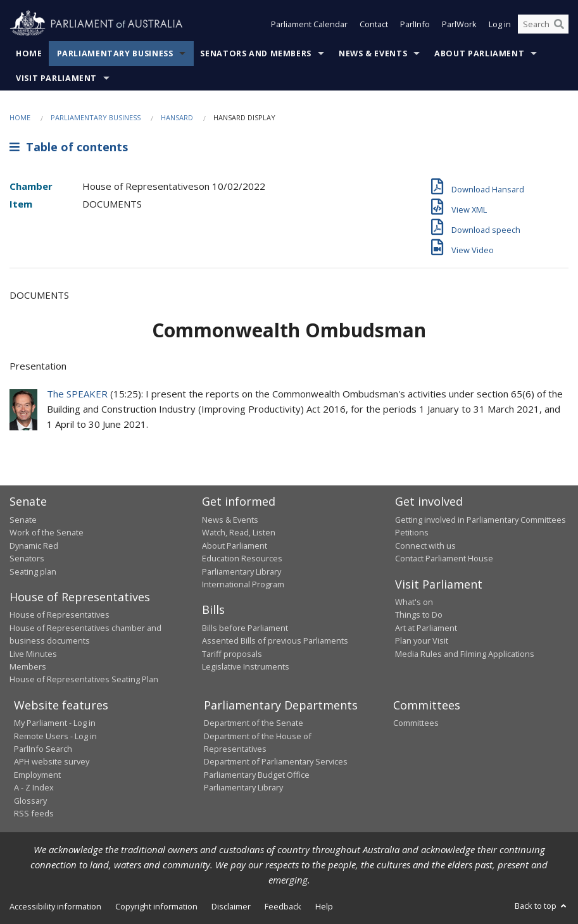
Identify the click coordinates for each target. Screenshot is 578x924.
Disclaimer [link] (231, 906)
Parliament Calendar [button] (309, 24)
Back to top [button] (542, 906)
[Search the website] (543, 24)
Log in (500, 24)
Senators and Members (256, 53)
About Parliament (479, 53)
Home (29, 53)
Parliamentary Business (115, 53)
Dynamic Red (34, 546)
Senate (23, 520)
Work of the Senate (47, 532)
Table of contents (69, 147)
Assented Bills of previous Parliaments (275, 640)
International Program (243, 584)
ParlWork (459, 24)
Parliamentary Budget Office (257, 775)
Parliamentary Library (242, 571)
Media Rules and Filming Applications (465, 654)
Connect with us (425, 546)
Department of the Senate (254, 723)
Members (28, 666)
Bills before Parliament (245, 628)
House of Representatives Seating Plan (84, 679)
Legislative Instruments (246, 666)
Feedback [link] (283, 906)
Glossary (30, 801)
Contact (374, 24)
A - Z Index (34, 787)
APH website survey (52, 761)
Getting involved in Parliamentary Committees (481, 520)
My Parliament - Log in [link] (55, 723)
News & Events (373, 53)
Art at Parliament (426, 628)
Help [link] (324, 906)
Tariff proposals (232, 654)
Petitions (412, 532)
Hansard (177, 117)
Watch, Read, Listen (239, 532)
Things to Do (419, 615)
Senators (27, 558)
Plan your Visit (422, 640)
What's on (414, 602)
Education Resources (242, 558)
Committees (416, 723)
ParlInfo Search (43, 749)
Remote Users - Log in (55, 736)
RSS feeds (34, 813)
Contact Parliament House (444, 558)
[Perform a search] (559, 24)
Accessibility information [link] (55, 906)
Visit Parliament (56, 78)
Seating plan (33, 571)
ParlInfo (415, 24)
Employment (37, 775)
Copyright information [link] (156, 906)
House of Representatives (60, 615)
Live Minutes (33, 654)
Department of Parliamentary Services (276, 761)
